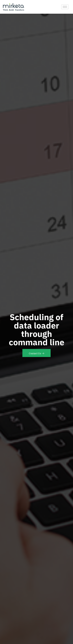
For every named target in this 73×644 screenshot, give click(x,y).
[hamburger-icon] (65, 7)
